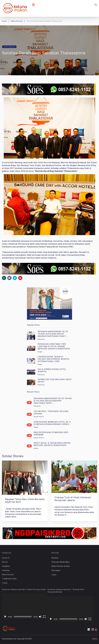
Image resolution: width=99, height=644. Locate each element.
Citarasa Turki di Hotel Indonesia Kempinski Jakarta (73, 499)
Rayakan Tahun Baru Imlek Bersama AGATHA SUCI (25, 501)
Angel (40, 352)
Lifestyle (6, 570)
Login (54, 575)
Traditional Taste (9, 579)
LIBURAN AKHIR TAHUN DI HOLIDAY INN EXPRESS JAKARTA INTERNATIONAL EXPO (53, 359)
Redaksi (55, 558)
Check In (6, 558)
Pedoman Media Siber (61, 562)
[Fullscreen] (44, 617)
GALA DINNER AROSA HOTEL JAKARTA (52, 370)
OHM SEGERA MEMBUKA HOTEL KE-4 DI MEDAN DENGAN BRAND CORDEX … (52, 423)
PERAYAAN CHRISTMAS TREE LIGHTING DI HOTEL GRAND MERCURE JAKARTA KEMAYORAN (54, 346)
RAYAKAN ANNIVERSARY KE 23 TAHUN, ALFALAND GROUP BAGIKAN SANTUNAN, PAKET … (53, 334)
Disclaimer (56, 570)
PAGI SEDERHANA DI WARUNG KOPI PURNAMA (51, 433)
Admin (36, 427)
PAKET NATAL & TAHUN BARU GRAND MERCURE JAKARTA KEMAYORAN (52, 444)
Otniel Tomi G (39, 417)
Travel (5, 583)
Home (95, 639)
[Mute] (40, 617)
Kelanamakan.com (9, 639)
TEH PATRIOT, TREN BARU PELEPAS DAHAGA (51, 412)
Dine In (5, 562)
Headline (6, 566)
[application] (25, 606)
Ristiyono (8, 59)
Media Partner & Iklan (61, 566)
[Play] (5, 617)
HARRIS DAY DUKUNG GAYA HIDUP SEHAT (55, 381)
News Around (9, 47)
